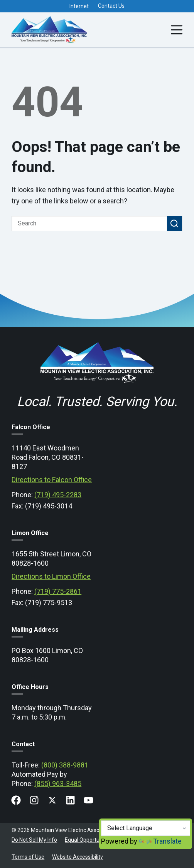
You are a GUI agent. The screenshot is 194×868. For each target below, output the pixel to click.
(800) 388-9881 (65, 765)
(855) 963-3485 (58, 784)
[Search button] (175, 223)
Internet (79, 6)
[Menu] (177, 30)
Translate (160, 841)
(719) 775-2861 (58, 591)
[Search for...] (89, 223)
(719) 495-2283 (58, 495)
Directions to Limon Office (51, 576)
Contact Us (111, 6)
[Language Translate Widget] (146, 828)
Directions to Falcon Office (52, 480)
